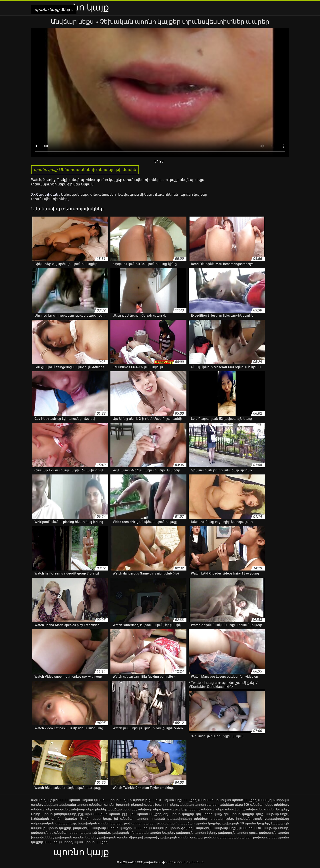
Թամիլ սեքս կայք (95, 819)
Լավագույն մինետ (136, 194)
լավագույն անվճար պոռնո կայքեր (102, 828)
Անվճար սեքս (73, 22)
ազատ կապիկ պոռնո (100, 800)
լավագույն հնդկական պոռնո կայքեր (143, 833)
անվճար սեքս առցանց (50, 809)
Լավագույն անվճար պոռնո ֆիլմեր (163, 828)
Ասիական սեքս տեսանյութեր (89, 194)
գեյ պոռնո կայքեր (179, 814)
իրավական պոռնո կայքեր (100, 823)
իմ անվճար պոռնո (131, 819)
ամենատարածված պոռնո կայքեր (227, 800)
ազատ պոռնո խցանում (141, 800)
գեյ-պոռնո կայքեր (239, 814)
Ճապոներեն (167, 194)
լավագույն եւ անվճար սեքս (54, 833)
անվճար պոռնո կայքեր (199, 805)
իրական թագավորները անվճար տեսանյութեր (192, 819)
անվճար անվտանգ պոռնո (66, 805)
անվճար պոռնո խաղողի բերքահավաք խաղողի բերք (134, 805)
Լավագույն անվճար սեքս (216, 828)
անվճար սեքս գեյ (122, 809)
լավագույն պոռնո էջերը (196, 833)
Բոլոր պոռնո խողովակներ (54, 814)
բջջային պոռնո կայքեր (142, 814)
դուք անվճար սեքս (272, 814)
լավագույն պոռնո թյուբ (238, 833)
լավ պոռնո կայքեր (140, 823)
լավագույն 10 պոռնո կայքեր (245, 823)
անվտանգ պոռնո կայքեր (267, 809)
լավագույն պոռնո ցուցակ (181, 837)
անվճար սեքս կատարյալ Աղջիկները (169, 809)
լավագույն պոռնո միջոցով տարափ (129, 837)
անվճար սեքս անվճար (269, 805)
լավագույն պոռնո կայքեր (76, 837)
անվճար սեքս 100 (234, 805)
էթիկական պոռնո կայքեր (54, 819)
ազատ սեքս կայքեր (180, 800)
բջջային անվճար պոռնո (99, 814)
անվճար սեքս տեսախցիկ (223, 809)
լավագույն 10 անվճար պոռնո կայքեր (189, 823)
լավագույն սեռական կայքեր (228, 837)
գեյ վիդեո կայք (209, 814)
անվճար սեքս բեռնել (88, 809)
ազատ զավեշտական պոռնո (56, 800)
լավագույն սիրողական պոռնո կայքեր (76, 842)
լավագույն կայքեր (95, 833)
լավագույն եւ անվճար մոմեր (264, 828)
